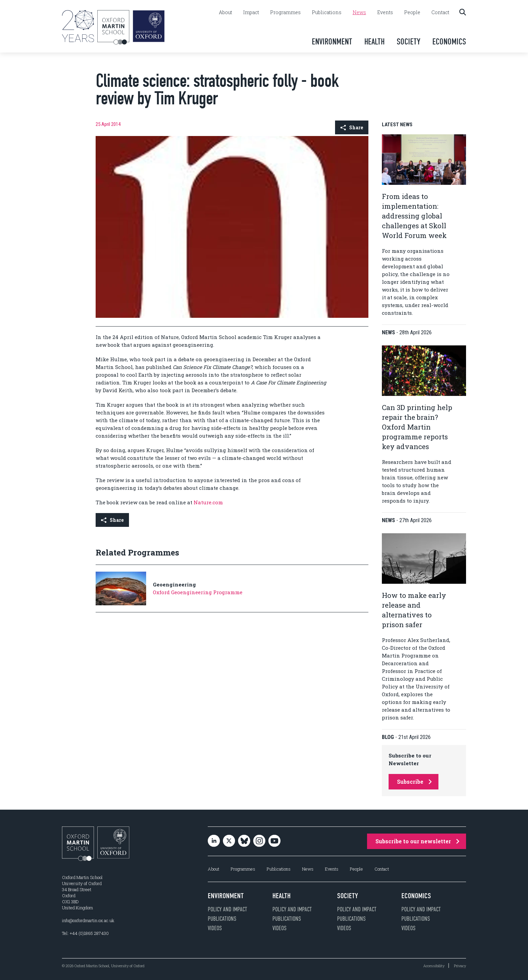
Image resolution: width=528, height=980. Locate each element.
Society (408, 42)
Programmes (285, 12)
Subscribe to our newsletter (417, 841)
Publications (327, 12)
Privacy (460, 966)
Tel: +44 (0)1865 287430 (85, 933)
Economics (449, 42)
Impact (251, 12)
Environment (332, 42)
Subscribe (414, 782)
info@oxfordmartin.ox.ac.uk (88, 920)
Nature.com (208, 502)
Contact (440, 12)
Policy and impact (227, 909)
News (359, 12)
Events (385, 12)
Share (352, 127)
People (412, 12)
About (225, 12)
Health (374, 42)
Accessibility (434, 966)
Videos (215, 928)
